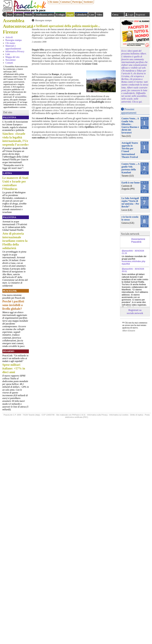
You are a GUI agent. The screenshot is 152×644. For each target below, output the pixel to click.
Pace (10, 15)
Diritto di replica (137, 415)
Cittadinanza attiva (44, 15)
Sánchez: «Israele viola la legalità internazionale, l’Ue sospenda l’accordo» (16, 139)
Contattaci (65, 2)
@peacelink (127, 251)
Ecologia (60, 15)
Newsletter (11, 60)
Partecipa (77, 2)
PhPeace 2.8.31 (79, 415)
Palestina (9, 117)
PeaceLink (10, 291)
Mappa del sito (12, 57)
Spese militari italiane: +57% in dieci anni (14, 368)
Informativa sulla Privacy (97, 415)
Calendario (81, 15)
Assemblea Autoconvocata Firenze (18, 26)
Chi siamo (54, 2)
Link (8, 54)
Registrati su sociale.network (135, 312)
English (107, 14)
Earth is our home (131, 183)
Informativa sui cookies (119, 415)
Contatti (9, 63)
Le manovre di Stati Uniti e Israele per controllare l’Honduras (15, 183)
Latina (7, 173)
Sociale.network (130, 234)
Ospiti (70, 15)
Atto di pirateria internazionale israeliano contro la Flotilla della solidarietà (15, 241)
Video (99, 15)
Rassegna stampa (14, 40)
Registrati (140, 15)
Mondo (28, 15)
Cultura (18, 15)
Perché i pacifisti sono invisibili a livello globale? (13, 305)
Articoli (9, 37)
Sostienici (88, 2)
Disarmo (8, 351)
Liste (92, 15)
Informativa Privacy (15, 51)
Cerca (115, 15)
